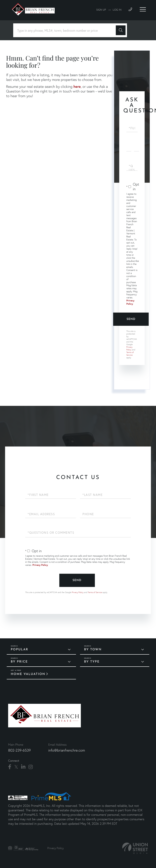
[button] (121, 30)
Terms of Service (130, 354)
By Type (92, 662)
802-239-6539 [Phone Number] (19, 750)
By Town (93, 650)
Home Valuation (28, 674)
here (77, 86)
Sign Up (101, 10)
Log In (117, 10)
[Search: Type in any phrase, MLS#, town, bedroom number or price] (66, 30)
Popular (19, 650)
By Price (19, 662)
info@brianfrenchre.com (67, 750)
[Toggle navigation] (143, 9)
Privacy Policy (130, 302)
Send (131, 319)
